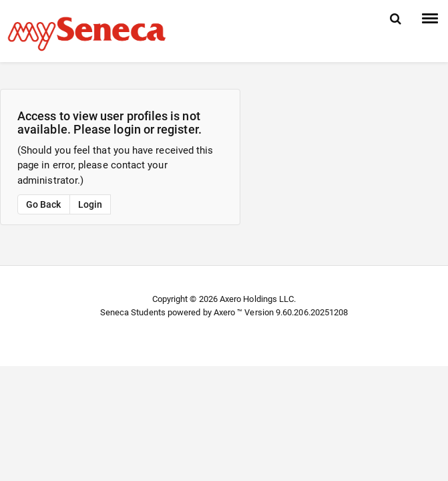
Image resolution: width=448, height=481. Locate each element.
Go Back (44, 204)
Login (90, 204)
